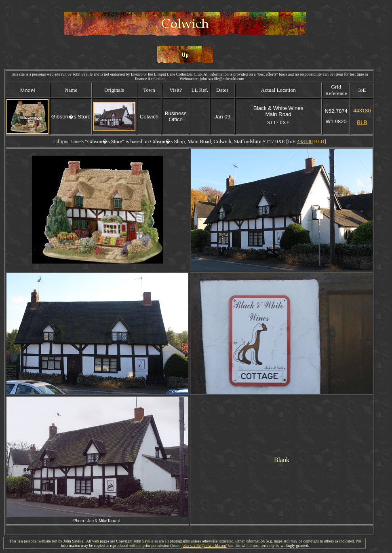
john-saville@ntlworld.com (204, 546)
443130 (362, 111)
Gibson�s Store (105, 141)
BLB (362, 122)
